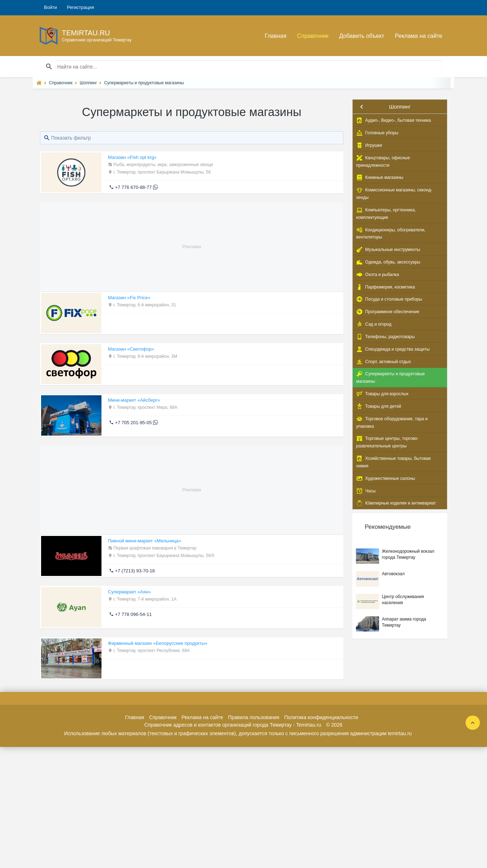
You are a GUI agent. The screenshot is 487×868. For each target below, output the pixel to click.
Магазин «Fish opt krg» (132, 157)
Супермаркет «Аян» (129, 592)
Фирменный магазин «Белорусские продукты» (158, 643)
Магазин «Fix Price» (129, 298)
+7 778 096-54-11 (133, 614)
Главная (276, 36)
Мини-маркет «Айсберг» (134, 400)
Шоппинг (400, 107)
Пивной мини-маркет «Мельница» (145, 541)
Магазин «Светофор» (131, 349)
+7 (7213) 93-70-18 (135, 571)
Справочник (313, 36)
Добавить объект (362, 36)
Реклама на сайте (419, 36)
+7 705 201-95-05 (133, 423)
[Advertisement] (192, 241)
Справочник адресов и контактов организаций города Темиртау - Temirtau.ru (233, 725)
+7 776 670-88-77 (133, 187)
